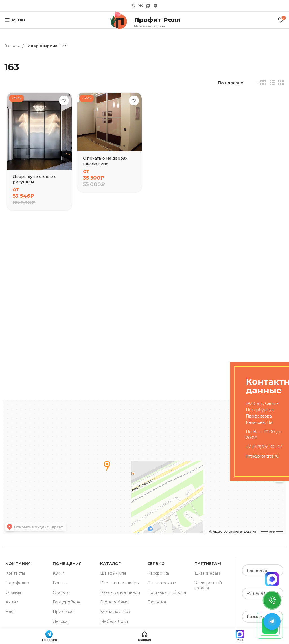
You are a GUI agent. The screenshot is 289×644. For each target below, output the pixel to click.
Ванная (60, 583)
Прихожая (63, 612)
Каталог (110, 564)
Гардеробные (114, 602)
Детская (61, 621)
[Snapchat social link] (148, 6)
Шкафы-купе (113, 573)
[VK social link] (141, 6)
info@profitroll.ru (262, 456)
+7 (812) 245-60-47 (264, 447)
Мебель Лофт (114, 621)
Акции (12, 602)
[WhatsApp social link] (133, 6)
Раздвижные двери (120, 592)
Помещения (67, 564)
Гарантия (157, 602)
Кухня (59, 573)
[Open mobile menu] (15, 20)
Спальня (61, 592)
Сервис (156, 564)
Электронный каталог (208, 585)
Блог (10, 612)
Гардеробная (66, 602)
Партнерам (208, 564)
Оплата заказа (162, 583)
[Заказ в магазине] (239, 83)
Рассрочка (158, 573)
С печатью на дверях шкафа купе (105, 161)
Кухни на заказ (115, 612)
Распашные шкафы (120, 583)
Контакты (15, 573)
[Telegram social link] (156, 6)
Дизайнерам (207, 573)
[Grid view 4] (281, 83)
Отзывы (13, 592)
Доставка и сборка (167, 592)
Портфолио (17, 583)
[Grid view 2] (263, 83)
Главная (13, 46)
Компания (18, 564)
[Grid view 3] (272, 83)
